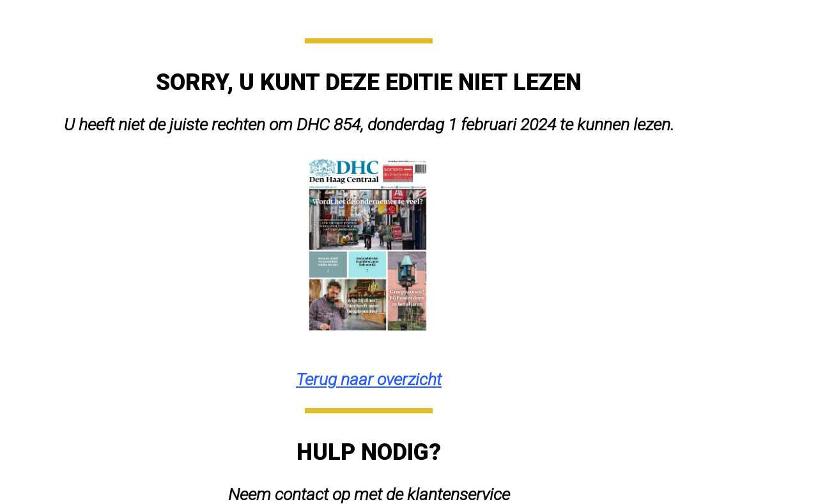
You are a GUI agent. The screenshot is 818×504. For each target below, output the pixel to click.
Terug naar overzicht (369, 379)
